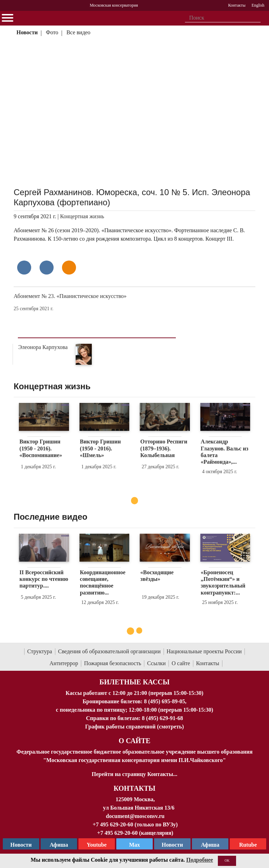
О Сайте (135, 741)
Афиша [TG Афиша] (59, 845)
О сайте (181, 663)
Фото (52, 32)
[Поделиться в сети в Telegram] (47, 268)
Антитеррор (64, 663)
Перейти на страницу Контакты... (134, 774)
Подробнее (200, 860)
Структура (40, 651)
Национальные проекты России (204, 651)
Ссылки (156, 663)
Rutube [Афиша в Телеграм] (248, 845)
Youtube (97, 845)
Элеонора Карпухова (43, 347)
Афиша (210, 845)
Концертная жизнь (82, 216)
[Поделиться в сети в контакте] (24, 268)
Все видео (78, 32)
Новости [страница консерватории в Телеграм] (21, 845)
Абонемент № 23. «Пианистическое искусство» (70, 296)
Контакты (208, 663)
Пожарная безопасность (113, 663)
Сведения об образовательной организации (109, 651)
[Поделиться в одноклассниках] (69, 268)
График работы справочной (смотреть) (134, 727)
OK (227, 860)
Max (134, 845)
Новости (27, 32)
